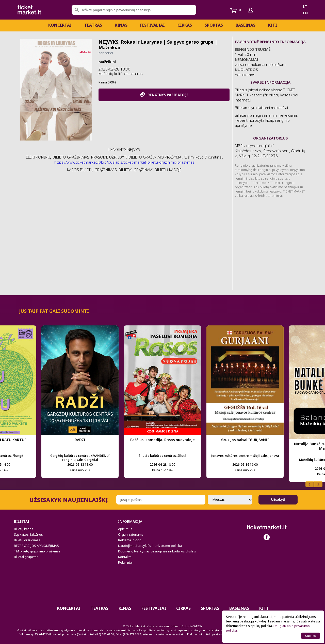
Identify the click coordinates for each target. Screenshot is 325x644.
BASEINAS (246, 25)
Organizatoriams (131, 534)
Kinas (121, 25)
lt (305, 6)
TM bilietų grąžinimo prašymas (37, 551)
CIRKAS (185, 25)
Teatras (93, 25)
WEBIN (198, 626)
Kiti (273, 25)
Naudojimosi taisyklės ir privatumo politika (150, 546)
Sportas (214, 25)
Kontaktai (125, 557)
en (305, 13)
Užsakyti (278, 500)
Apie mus (125, 529)
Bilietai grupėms (26, 557)
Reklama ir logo (130, 540)
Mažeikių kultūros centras (121, 74)
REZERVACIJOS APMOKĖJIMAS (36, 546)
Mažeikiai (107, 62)
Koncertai (60, 25)
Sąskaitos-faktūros (28, 534)
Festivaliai (152, 25)
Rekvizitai (125, 562)
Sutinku (311, 636)
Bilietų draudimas (27, 540)
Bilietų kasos (24, 529)
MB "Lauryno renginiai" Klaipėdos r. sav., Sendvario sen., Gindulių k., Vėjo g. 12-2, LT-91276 (270, 151)
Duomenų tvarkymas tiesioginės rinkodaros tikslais (157, 551)
